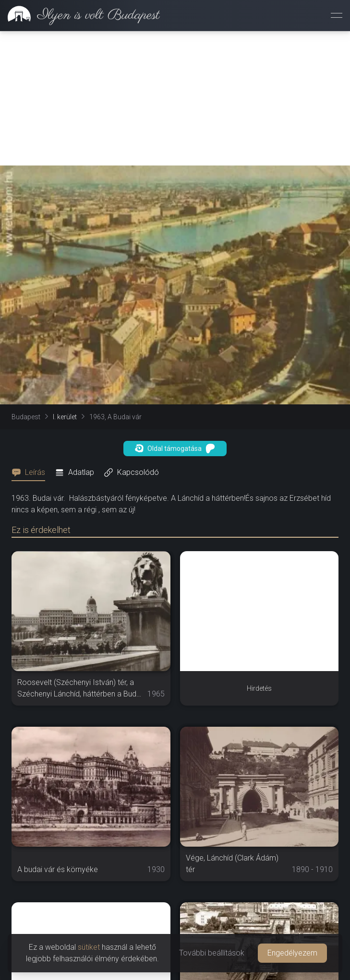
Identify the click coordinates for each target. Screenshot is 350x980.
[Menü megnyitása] (337, 15)
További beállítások (212, 953)
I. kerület (65, 417)
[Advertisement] (175, 98)
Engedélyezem (292, 953)
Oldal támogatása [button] (175, 449)
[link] (80, 15)
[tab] (31, 472)
